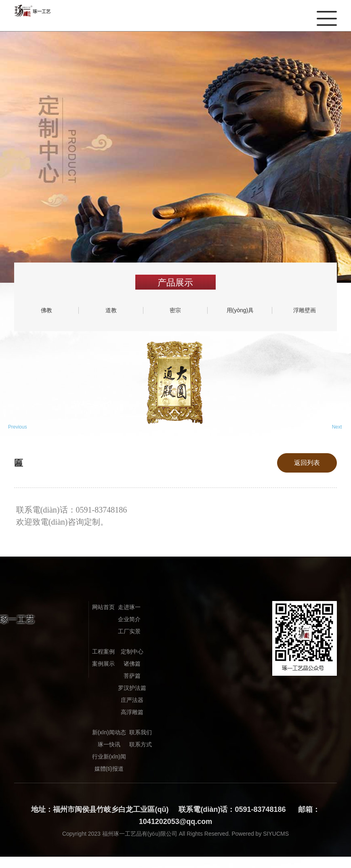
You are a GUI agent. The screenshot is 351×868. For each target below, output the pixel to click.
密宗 (175, 310)
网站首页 (103, 607)
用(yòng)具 (240, 310)
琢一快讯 (109, 744)
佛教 (46, 310)
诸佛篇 (132, 664)
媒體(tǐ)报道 (109, 769)
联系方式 (141, 744)
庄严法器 (132, 700)
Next (337, 427)
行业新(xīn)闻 (109, 757)
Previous (14, 427)
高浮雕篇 (132, 712)
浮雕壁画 (305, 310)
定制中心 (132, 652)
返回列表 (307, 463)
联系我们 (141, 732)
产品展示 (175, 283)
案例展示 (103, 664)
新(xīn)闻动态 (109, 732)
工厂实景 (129, 631)
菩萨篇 (132, 676)
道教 (111, 310)
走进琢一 (129, 607)
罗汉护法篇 (132, 688)
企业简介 (129, 619)
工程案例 (103, 652)
